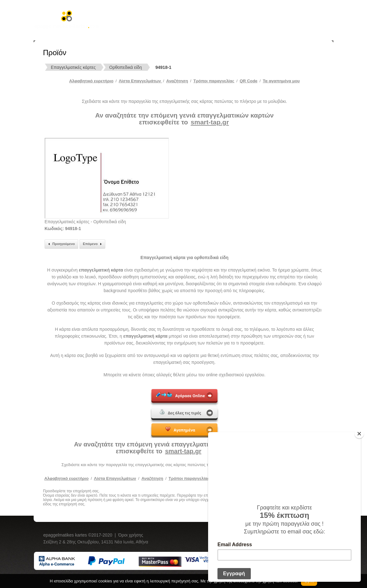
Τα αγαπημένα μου (281, 81)
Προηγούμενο (61, 244)
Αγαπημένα (180, 430)
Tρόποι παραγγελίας (214, 81)
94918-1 (163, 67)
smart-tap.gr (210, 122)
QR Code (248, 81)
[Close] (359, 434)
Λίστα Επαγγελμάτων (140, 81)
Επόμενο (93, 244)
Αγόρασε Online (180, 395)
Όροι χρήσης (131, 535)
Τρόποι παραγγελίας (189, 478)
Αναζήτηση (177, 81)
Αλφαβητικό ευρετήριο (91, 81)
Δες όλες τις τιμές (181, 412)
